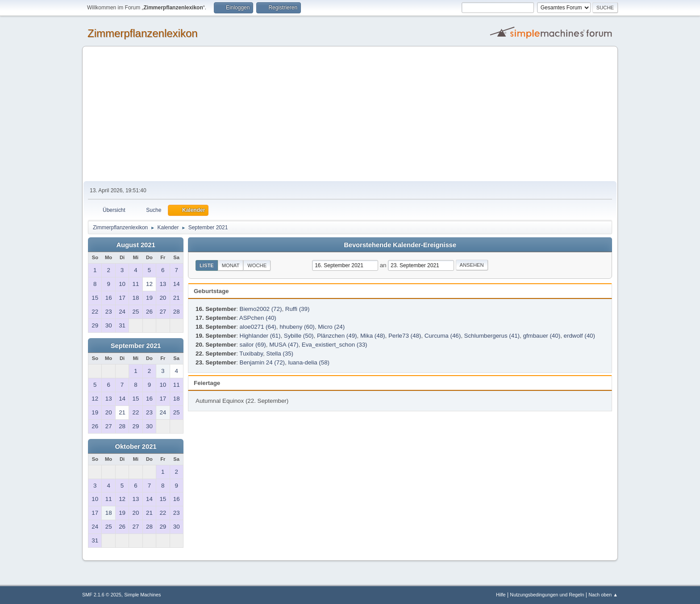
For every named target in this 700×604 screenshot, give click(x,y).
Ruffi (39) (298, 309)
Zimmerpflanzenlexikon (143, 33)
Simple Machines (142, 595)
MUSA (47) (284, 345)
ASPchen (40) (258, 318)
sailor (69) (253, 345)
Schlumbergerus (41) (492, 336)
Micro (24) (331, 327)
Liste (207, 265)
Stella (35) (280, 354)
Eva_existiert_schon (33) (335, 345)
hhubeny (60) (297, 327)
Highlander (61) (260, 336)
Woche (257, 265)
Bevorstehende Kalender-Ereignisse (400, 245)
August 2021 (135, 245)
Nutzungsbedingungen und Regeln (547, 595)
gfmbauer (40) (542, 336)
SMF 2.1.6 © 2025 (102, 595)
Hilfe (501, 595)
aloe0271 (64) (258, 327)
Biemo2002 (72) (261, 309)
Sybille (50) (299, 336)
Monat (231, 265)
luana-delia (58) (309, 362)
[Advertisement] (350, 114)
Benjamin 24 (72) (262, 362)
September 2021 (136, 346)
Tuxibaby (251, 354)
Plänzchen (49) (337, 336)
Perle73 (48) (405, 336)
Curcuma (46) (443, 336)
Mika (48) (373, 336)
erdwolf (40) (579, 336)
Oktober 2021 (136, 447)
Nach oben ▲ (603, 595)
